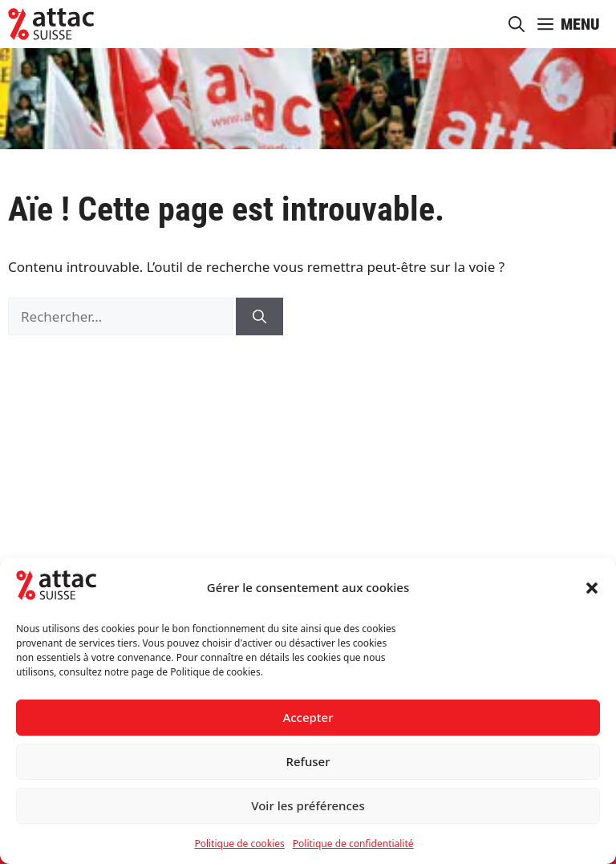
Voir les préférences (308, 805)
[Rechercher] (259, 317)
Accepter (308, 717)
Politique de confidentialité (353, 844)
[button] (592, 588)
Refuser (308, 761)
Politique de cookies (239, 844)
